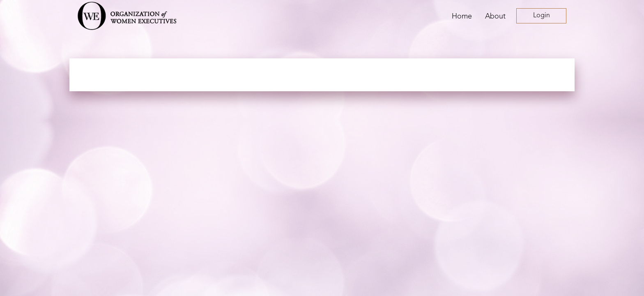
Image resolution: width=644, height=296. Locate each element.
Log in (541, 16)
